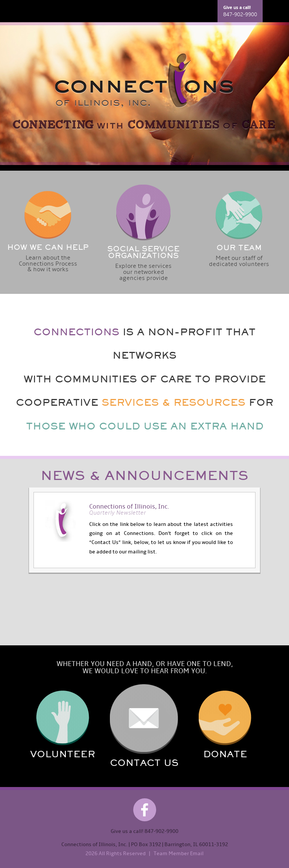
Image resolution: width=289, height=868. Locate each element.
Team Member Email (179, 853)
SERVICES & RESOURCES (173, 402)
